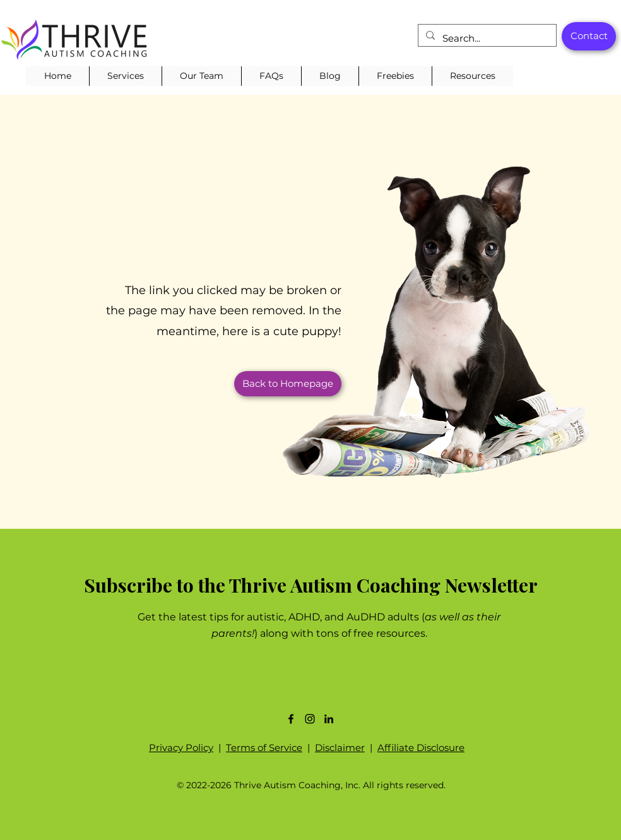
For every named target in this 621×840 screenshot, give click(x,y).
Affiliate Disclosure (421, 748)
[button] (125, 76)
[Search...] (486, 38)
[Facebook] (291, 719)
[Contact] (589, 36)
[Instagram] (310, 719)
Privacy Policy (181, 748)
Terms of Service (264, 748)
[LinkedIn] (329, 719)
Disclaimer (340, 748)
